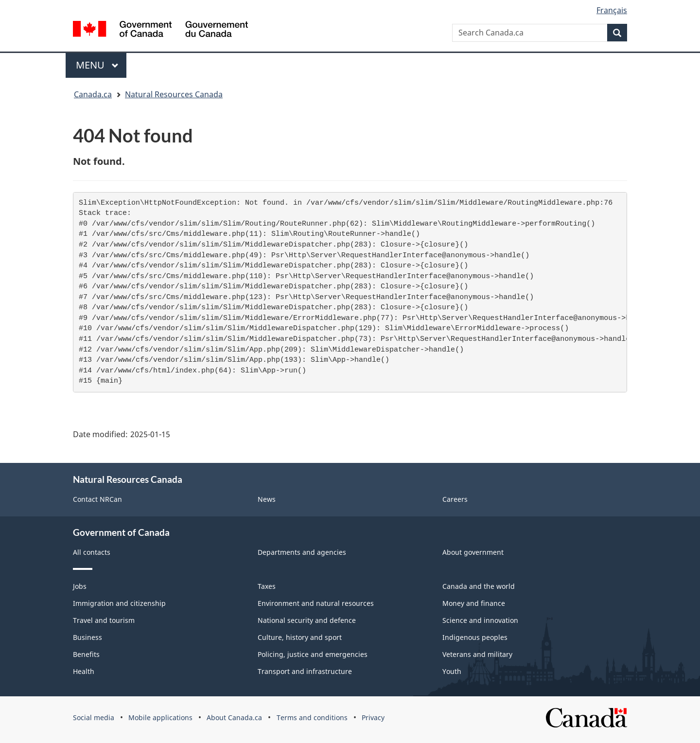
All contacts (92, 552)
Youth (452, 671)
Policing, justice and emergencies (313, 654)
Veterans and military (477, 654)
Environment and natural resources (316, 603)
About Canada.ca (234, 717)
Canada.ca (93, 94)
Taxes (267, 586)
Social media (94, 717)
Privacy (373, 717)
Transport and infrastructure (305, 671)
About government (473, 552)
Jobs (80, 586)
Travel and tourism (104, 620)
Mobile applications (160, 717)
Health (84, 671)
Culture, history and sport (300, 637)
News (267, 499)
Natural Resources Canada (174, 94)
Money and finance (474, 603)
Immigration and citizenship (119, 603)
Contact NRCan (97, 499)
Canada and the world (479, 586)
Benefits (86, 654)
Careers (455, 499)
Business (87, 637)
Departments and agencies (302, 552)
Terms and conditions (312, 717)
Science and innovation (480, 620)
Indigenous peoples (475, 637)
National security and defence (307, 620)
